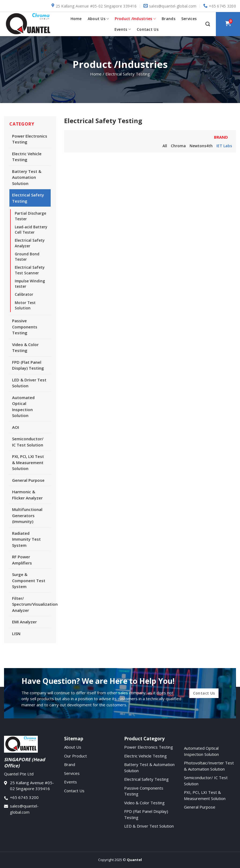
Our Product (75, 756)
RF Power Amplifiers (22, 560)
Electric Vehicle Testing (27, 157)
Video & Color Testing (25, 348)
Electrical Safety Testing (28, 198)
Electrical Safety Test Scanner (30, 270)
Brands (169, 19)
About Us (98, 19)
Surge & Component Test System (29, 580)
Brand (70, 764)
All (165, 146)
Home (76, 19)
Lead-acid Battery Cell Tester (31, 230)
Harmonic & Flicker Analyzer (27, 495)
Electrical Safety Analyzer (30, 243)
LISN (16, 634)
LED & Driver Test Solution (29, 383)
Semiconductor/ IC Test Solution (28, 442)
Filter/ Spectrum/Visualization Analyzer (31, 604)
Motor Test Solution (25, 305)
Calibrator (24, 294)
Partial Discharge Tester (30, 216)
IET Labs (224, 146)
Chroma (178, 146)
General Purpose (28, 480)
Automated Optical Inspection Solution (23, 407)
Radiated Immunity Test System (26, 539)
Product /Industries (135, 19)
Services (189, 19)
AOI (16, 427)
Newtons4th (201, 146)
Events (123, 29)
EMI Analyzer (24, 622)
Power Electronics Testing (30, 139)
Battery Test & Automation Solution (27, 177)
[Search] (208, 24)
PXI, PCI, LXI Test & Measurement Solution (28, 462)
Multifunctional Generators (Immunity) (27, 515)
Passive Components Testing (25, 327)
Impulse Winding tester (30, 284)
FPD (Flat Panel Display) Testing (28, 365)
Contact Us (148, 29)
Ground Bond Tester (27, 257)
